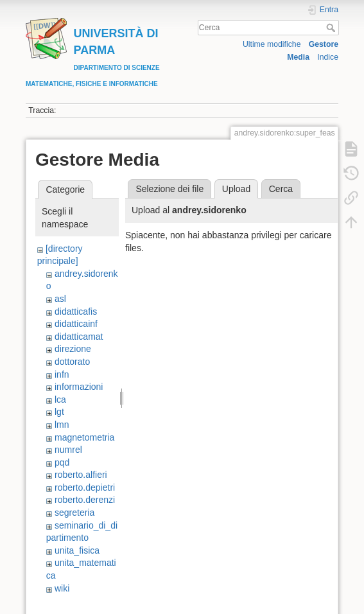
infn (62, 374)
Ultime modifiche (272, 44)
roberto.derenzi (85, 500)
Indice (328, 57)
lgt (59, 412)
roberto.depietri (85, 487)
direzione (73, 349)
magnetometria (84, 437)
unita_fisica (77, 550)
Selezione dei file (169, 189)
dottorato (72, 362)
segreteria (74, 513)
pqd (62, 462)
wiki (62, 588)
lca (60, 399)
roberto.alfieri (81, 475)
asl (60, 299)
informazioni (79, 387)
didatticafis (76, 311)
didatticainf (76, 324)
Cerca (332, 28)
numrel (68, 450)
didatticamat (79, 337)
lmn (62, 425)
